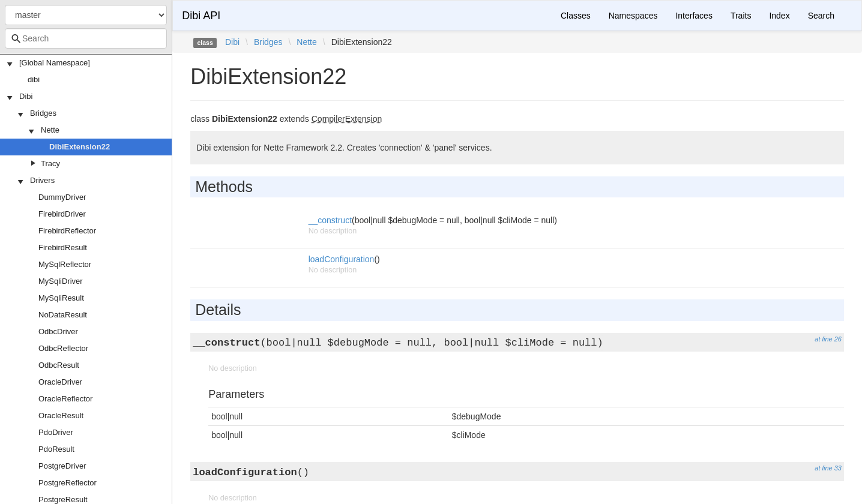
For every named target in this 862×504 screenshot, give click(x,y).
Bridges (43, 113)
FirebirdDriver (62, 214)
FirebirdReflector (67, 231)
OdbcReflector (63, 348)
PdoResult (56, 449)
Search (821, 16)
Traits (741, 16)
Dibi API (201, 16)
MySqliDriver (61, 281)
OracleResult (61, 415)
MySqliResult (61, 298)
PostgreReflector (68, 483)
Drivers (42, 180)
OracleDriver (60, 382)
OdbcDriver (58, 331)
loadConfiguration (342, 259)
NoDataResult (63, 315)
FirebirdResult (63, 247)
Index (779, 16)
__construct (330, 220)
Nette (50, 130)
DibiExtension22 (80, 147)
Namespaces (633, 16)
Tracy (50, 163)
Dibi (26, 96)
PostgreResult (63, 499)
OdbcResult (59, 365)
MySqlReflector (65, 264)
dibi (34, 79)
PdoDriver (56, 432)
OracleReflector (65, 399)
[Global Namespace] (55, 63)
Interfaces (694, 16)
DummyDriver (62, 197)
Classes (576, 16)
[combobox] (86, 38)
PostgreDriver (62, 466)
